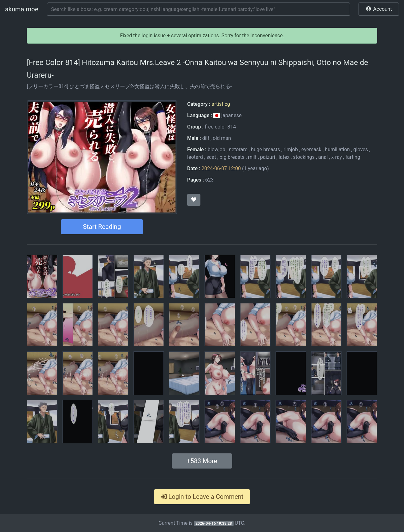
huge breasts (265, 149)
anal (323, 157)
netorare (238, 149)
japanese (228, 115)
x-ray (336, 157)
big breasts (232, 157)
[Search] (199, 9)
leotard (195, 157)
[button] (379, 9)
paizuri (268, 157)
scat (211, 157)
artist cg (221, 104)
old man (222, 138)
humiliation (337, 149)
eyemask (311, 149)
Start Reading (102, 227)
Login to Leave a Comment (202, 497)
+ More (202, 461)
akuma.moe (22, 9)
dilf (206, 138)
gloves (361, 149)
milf (252, 157)
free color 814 (220, 127)
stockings (304, 157)
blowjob (217, 149)
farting (353, 157)
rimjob (291, 149)
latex (284, 157)
